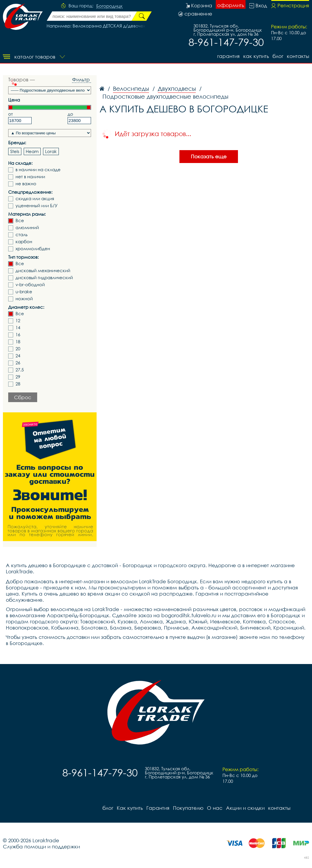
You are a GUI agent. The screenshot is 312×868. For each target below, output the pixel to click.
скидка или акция (35, 199)
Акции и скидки (245, 808)
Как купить (256, 56)
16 (18, 335)
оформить (231, 5)
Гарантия (228, 56)
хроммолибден (33, 249)
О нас (215, 808)
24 (18, 356)
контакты (298, 56)
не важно (26, 184)
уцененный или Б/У (37, 206)
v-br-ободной (30, 285)
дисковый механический (43, 271)
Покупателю (188, 808)
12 (18, 321)
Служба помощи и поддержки (41, 846)
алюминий (27, 228)
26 (18, 363)
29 (18, 377)
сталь (22, 235)
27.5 (20, 370)
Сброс (23, 397)
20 (18, 349)
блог (278, 56)
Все (20, 221)
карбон (24, 242)
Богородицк (109, 6)
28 (18, 384)
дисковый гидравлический (44, 278)
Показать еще (209, 156)
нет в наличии (30, 177)
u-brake (24, 292)
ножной (24, 299)
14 (18, 328)
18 (18, 342)
